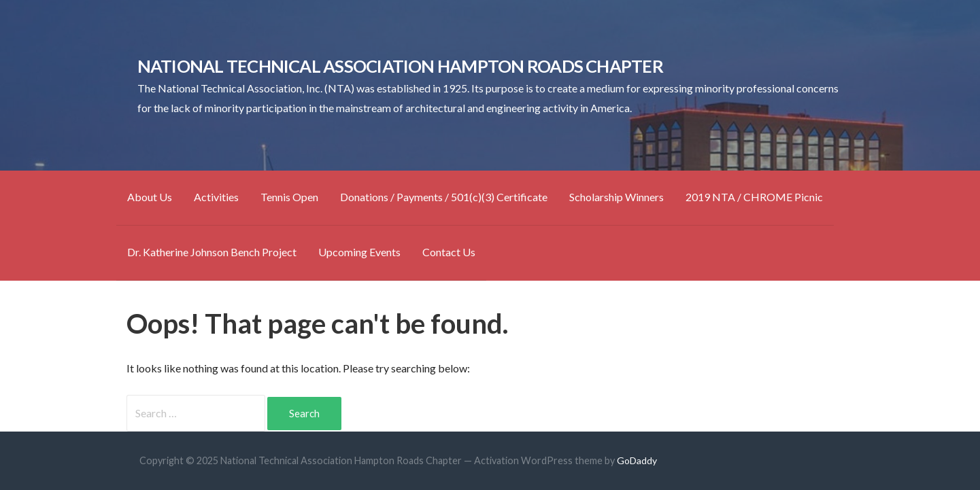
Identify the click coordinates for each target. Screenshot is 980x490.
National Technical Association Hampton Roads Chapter (400, 66)
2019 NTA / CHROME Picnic (754, 197)
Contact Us (449, 252)
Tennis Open (289, 197)
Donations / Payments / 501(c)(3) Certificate (444, 197)
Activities (216, 197)
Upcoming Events (359, 252)
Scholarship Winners (616, 197)
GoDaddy (637, 460)
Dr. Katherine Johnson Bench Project (212, 252)
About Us (150, 197)
